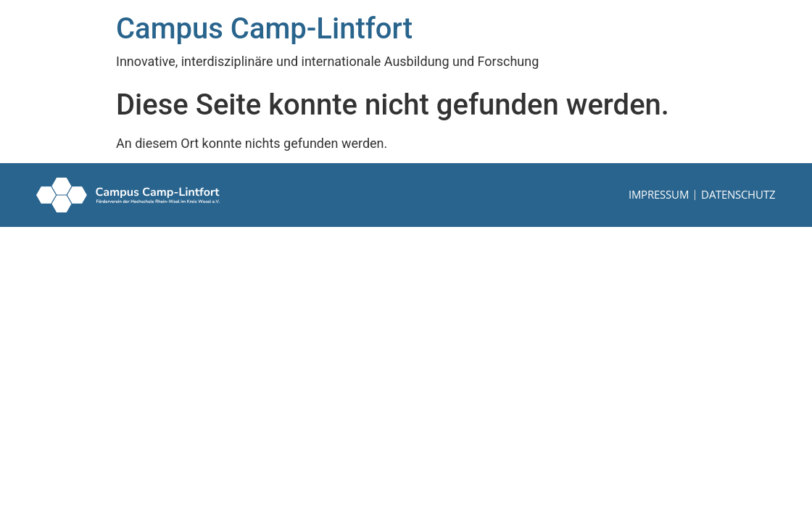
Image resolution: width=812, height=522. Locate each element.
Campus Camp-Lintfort (264, 29)
